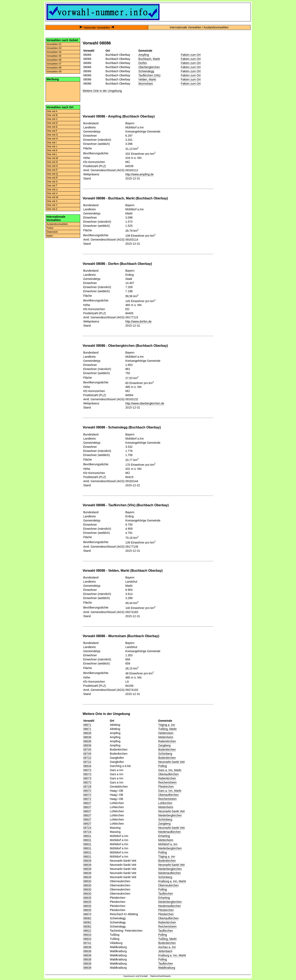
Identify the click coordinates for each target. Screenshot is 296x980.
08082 (87, 918)
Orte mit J (52, 147)
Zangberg (164, 745)
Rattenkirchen (167, 741)
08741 (87, 943)
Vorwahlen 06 (54, 60)
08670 (87, 914)
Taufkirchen (166, 894)
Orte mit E (52, 127)
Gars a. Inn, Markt (170, 770)
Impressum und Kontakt (135, 976)
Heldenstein (166, 733)
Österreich (52, 232)
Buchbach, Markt (149, 59)
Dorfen (143, 63)
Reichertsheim (167, 782)
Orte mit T (52, 186)
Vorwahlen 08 (54, 68)
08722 (87, 758)
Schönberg (165, 754)
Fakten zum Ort (191, 55)
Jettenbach (165, 951)
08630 (87, 881)
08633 (87, 935)
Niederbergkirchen (170, 815)
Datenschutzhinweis (161, 976)
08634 (87, 766)
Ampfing (144, 55)
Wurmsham (146, 84)
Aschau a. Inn (167, 947)
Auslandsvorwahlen (57, 224)
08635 (87, 898)
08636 (87, 733)
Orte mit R (52, 178)
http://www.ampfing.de (140, 174)
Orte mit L (52, 154)
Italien (50, 236)
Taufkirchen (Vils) (149, 75)
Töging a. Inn (167, 725)
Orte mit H (52, 139)
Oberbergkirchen (149, 67)
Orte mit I (51, 143)
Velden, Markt (147, 79)
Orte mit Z (52, 209)
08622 (87, 931)
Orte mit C (52, 119)
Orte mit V (52, 193)
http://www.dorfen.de (139, 321)
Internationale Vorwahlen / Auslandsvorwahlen (199, 27)
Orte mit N (52, 162)
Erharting (164, 836)
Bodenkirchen (167, 750)
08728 (87, 787)
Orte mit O (52, 166)
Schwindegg (146, 71)
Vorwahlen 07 (54, 64)
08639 (87, 861)
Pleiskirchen (166, 787)
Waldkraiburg (167, 968)
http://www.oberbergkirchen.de (145, 403)
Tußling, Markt (167, 729)
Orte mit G (52, 135)
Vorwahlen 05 (54, 56)
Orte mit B (52, 115)
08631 (87, 836)
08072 (87, 791)
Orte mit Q (52, 174)
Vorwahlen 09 (54, 72)
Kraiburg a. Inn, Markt (172, 881)
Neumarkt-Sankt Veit (171, 762)
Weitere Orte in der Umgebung (102, 91)
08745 (87, 750)
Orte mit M (52, 158)
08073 (87, 770)
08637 (87, 803)
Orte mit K (52, 150)
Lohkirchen (165, 803)
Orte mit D (52, 123)
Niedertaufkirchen (170, 832)
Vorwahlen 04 (54, 52)
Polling (163, 766)
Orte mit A (52, 111)
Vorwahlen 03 (54, 48)
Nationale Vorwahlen (97, 28)
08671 (87, 725)
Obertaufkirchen (169, 774)
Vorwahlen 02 (54, 44)
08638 (87, 947)
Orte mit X (52, 201)
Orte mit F (52, 131)
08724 (87, 828)
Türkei (50, 228)
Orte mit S (52, 182)
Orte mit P (52, 170)
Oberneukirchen (169, 885)
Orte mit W (52, 197)
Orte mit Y (52, 205)
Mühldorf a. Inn (168, 844)
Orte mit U (52, 190)
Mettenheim (166, 737)
